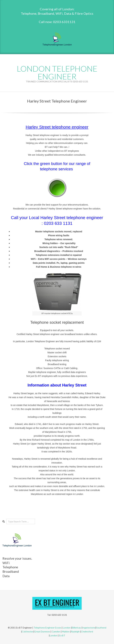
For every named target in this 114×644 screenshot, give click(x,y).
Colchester (28, 631)
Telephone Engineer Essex (47, 628)
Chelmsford (87, 631)
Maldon (66, 631)
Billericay (76, 628)
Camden (56, 631)
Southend (101, 628)
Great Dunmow (42, 631)
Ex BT (62, 635)
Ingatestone (89, 628)
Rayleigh (76, 631)
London (67, 628)
